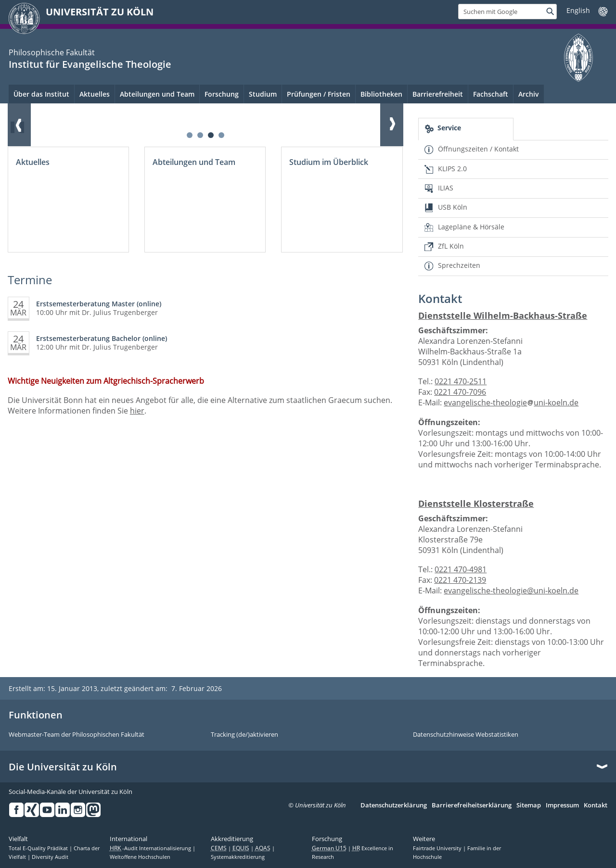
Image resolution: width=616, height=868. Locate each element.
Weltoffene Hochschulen (140, 857)
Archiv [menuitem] (529, 94)
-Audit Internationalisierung (151, 848)
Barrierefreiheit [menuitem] (438, 94)
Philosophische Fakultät (52, 52)
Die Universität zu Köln (63, 767)
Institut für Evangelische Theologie (90, 64)
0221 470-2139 (460, 580)
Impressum (562, 805)
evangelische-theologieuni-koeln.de (511, 403)
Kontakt (596, 805)
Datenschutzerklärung (394, 805)
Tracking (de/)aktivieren (244, 735)
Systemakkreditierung (238, 857)
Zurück (19, 125)
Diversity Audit (50, 857)
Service (449, 128)
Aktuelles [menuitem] (95, 94)
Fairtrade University (438, 848)
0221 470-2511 (461, 381)
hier (137, 411)
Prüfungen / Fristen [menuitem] (319, 94)
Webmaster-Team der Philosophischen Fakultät (77, 735)
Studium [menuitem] (263, 94)
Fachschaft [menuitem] (491, 94)
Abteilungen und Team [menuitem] (157, 94)
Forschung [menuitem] (222, 94)
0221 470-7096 (460, 392)
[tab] (466, 129)
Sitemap (529, 805)
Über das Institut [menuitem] (41, 94)
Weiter (392, 125)
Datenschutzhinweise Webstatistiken (466, 735)
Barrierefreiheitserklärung (472, 805)
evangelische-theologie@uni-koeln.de (511, 591)
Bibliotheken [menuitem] (381, 94)
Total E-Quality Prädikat (39, 848)
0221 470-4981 (461, 569)
